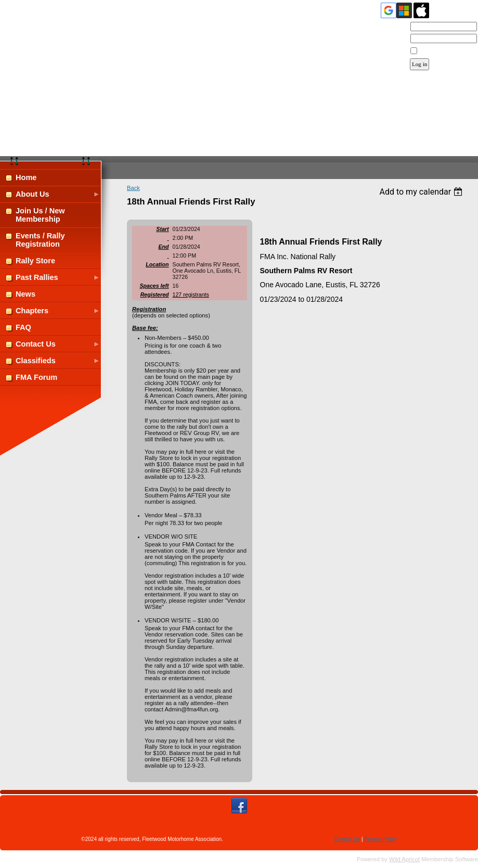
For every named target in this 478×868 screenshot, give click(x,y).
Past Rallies (37, 277)
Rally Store (35, 261)
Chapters (32, 311)
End (163, 247)
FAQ (23, 327)
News (25, 294)
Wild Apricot (404, 859)
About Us (33, 194)
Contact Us (36, 344)
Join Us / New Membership (40, 215)
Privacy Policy (380, 839)
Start (162, 229)
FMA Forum (36, 377)
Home (26, 177)
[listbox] (422, 192)
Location (157, 264)
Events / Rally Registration (40, 240)
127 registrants (191, 295)
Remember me (438, 51)
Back (133, 188)
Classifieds (36, 361)
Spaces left (154, 286)
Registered (155, 295)
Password (392, 39)
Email (397, 27)
